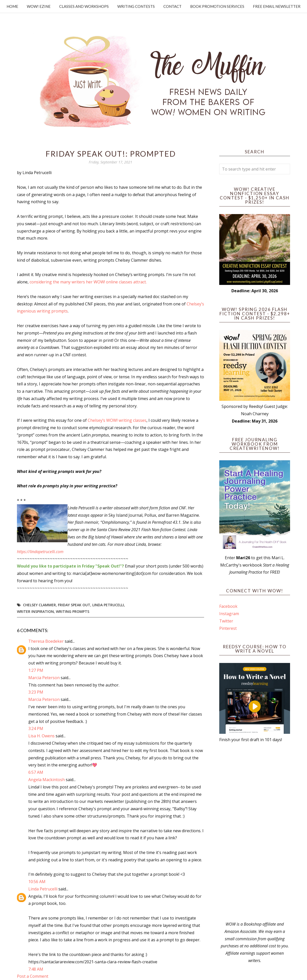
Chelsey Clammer (39, 605)
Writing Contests (136, 6)
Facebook (228, 606)
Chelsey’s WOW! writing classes (117, 420)
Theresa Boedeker (46, 641)
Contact (172, 6)
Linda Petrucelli (108, 605)
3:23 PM (36, 692)
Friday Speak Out (74, 605)
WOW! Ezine (39, 6)
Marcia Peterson (44, 678)
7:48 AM (36, 969)
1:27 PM (36, 670)
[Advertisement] (255, 832)
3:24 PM (36, 728)
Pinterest (228, 628)
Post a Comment (33, 976)
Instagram (229, 614)
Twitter (226, 621)
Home (12, 6)
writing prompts (73, 611)
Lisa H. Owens (41, 736)
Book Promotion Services (217, 6)
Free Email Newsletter (277, 6)
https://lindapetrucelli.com (40, 552)
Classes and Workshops (84, 6)
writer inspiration (35, 611)
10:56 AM (37, 882)
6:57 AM (36, 772)
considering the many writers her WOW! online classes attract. (88, 282)
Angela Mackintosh (47, 780)
